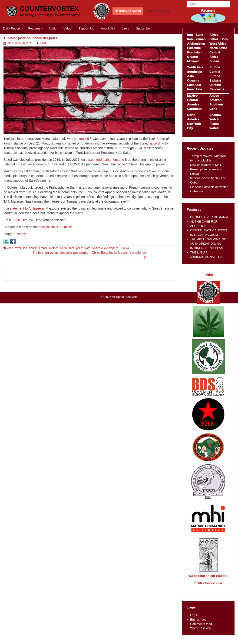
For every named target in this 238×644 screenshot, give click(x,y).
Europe (215, 67)
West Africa (218, 44)
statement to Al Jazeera (27, 225)
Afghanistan (196, 44)
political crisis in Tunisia (56, 244)
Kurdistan (194, 52)
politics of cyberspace (105, 265)
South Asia (195, 67)
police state (83, 265)
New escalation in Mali (205, 165)
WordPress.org (200, 632)
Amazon (215, 100)
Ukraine (215, 85)
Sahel (213, 39)
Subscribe (143, 45)
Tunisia (124, 265)
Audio (53, 45)
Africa (214, 35)
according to (159, 160)
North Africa (67, 265)
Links (125, 45)
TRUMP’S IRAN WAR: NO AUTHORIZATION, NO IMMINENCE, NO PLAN (208, 244)
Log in (194, 619)
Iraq (190, 35)
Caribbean (195, 109)
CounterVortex (49, 8)
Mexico (192, 96)
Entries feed (198, 624)
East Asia (194, 85)
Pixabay (20, 251)
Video (67, 45)
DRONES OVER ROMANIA (209, 217)
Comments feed (201, 628)
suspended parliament (102, 176)
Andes (214, 96)
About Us (107, 45)
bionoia (33, 265)
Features (34, 45)
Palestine (194, 48)
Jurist (43, 60)
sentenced (81, 155)
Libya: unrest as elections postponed (60, 269)
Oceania (193, 80)
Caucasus (217, 89)
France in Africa (49, 265)
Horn (224, 39)
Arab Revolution (17, 265)
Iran (190, 39)
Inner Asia (195, 89)
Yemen (200, 39)
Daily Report (12, 45)
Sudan (214, 61)
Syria (199, 35)
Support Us (86, 45)
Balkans (215, 80)
